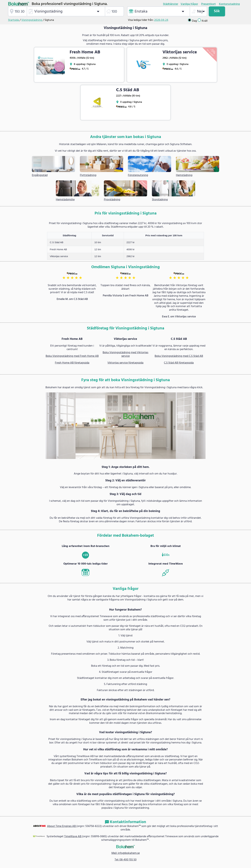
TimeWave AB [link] (73, 837)
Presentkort (208, 4)
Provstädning (112, 200)
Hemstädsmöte (65, 200)
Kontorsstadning (229, 4)
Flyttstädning (88, 175)
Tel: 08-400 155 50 (126, 860)
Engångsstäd (40, 175)
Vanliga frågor (189, 4)
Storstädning (160, 200)
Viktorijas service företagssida (125, 363)
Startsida (14, 20)
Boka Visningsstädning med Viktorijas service (125, 354)
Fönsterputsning (138, 175)
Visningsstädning (32, 20)
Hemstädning (184, 175)
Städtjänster (171, 4)
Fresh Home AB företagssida (72, 363)
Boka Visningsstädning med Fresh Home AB (72, 356)
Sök (217, 11)
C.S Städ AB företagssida (179, 363)
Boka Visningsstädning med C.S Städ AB (179, 356)
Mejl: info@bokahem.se (126, 853)
